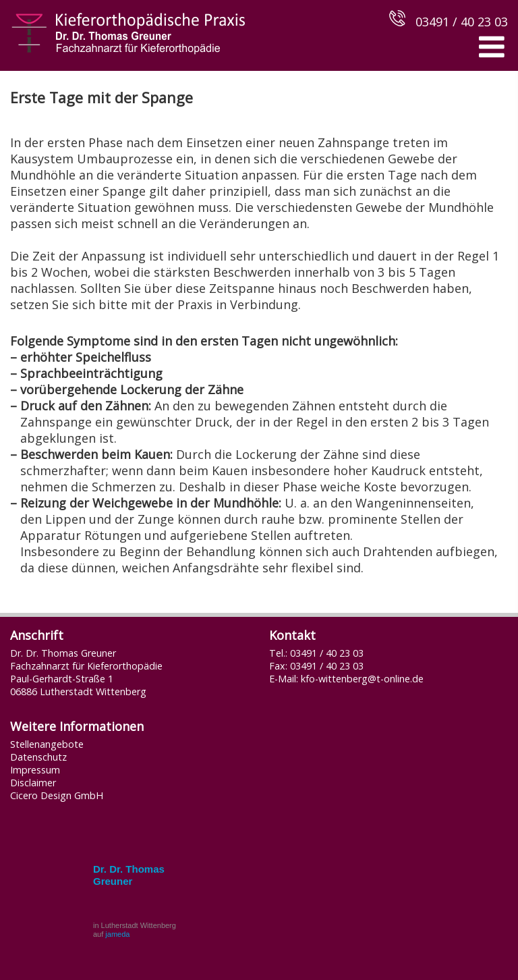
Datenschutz (38, 757)
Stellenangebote (47, 744)
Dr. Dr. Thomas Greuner (129, 875)
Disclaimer (33, 783)
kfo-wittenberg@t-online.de (362, 679)
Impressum (35, 770)
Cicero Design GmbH (57, 795)
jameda (117, 934)
